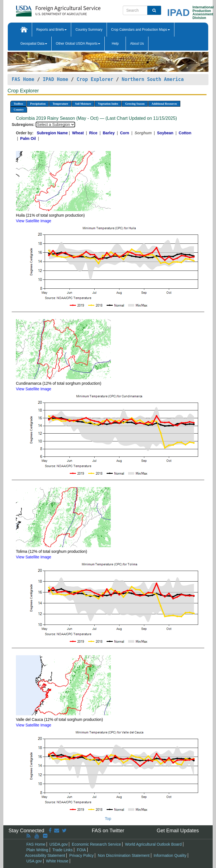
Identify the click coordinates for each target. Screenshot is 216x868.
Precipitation (38, 104)
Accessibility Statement (45, 855)
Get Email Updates (178, 831)
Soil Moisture (83, 104)
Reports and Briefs (51, 30)
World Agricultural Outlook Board (153, 844)
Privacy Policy (81, 855)
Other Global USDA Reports (78, 44)
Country (19, 110)
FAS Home (23, 79)
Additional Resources (164, 104)
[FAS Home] (44, 9)
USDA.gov (58, 844)
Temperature (60, 104)
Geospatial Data (34, 44)
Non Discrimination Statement (123, 855)
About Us (137, 44)
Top (108, 819)
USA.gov (34, 861)
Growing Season (135, 104)
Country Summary (89, 30)
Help (115, 44)
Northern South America (153, 79)
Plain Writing (37, 850)
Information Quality (170, 855)
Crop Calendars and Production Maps (141, 30)
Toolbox (18, 104)
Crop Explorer (95, 79)
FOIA (81, 850)
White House (57, 861)
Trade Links (63, 850)
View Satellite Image (34, 221)
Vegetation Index (108, 104)
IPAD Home (55, 79)
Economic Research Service (96, 844)
